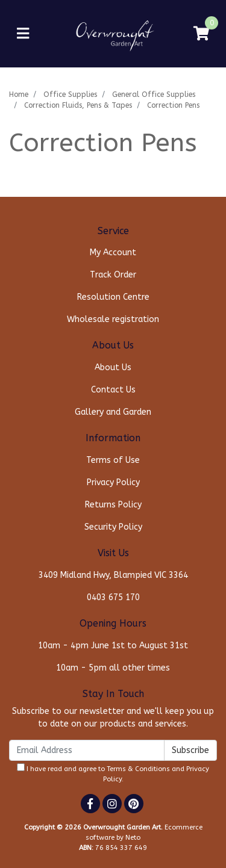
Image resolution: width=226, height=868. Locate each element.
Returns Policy (113, 505)
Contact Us (113, 390)
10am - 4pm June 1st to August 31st (113, 646)
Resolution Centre (113, 297)
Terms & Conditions (138, 769)
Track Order (113, 275)
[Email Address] (87, 750)
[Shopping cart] (201, 34)
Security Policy (113, 527)
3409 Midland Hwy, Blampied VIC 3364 (113, 575)
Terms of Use (113, 460)
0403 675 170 (113, 597)
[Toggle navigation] (23, 34)
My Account (113, 253)
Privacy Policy (113, 482)
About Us (113, 367)
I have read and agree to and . (113, 773)
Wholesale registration (113, 319)
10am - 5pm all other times (113, 668)
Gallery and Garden (113, 412)
